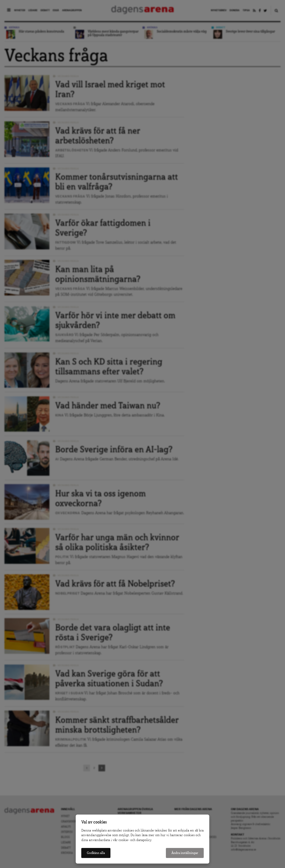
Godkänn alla (96, 853)
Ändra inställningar (185, 853)
